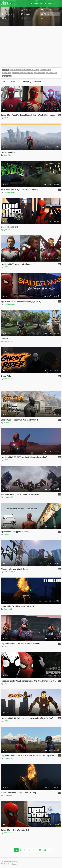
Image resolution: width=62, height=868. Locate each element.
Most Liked (32, 82)
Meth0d (6, 423)
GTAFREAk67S (9, 572)
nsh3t (6, 118)
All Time (10, 82)
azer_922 (7, 155)
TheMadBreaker (10, 192)
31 (45, 850)
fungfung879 (8, 497)
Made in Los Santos (9, 864)
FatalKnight (8, 795)
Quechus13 (8, 230)
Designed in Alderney (10, 861)
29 (34, 850)
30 (40, 850)
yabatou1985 (8, 341)
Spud (5, 684)
